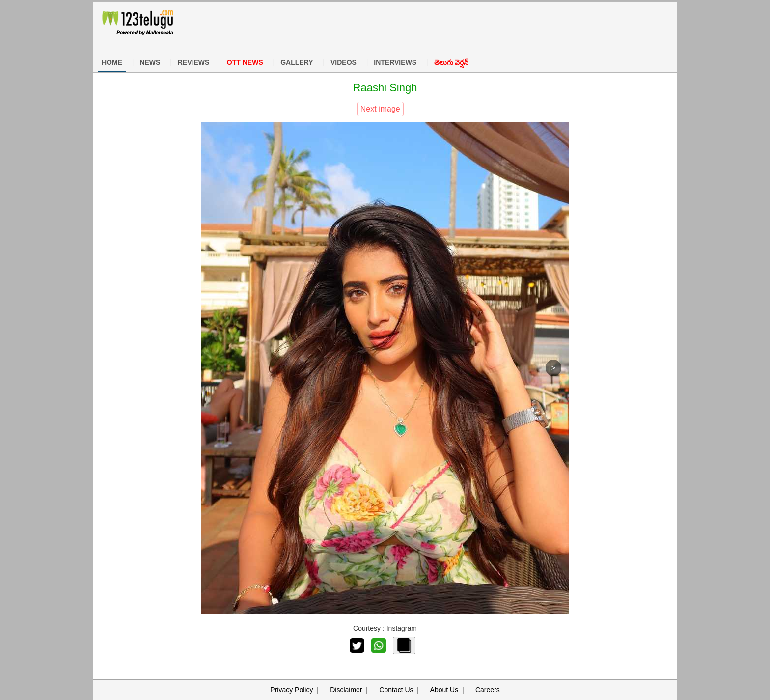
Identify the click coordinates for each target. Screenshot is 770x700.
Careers (488, 690)
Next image (380, 109)
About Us (444, 690)
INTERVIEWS (395, 62)
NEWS (150, 62)
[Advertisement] (380, 27)
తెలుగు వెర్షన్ (452, 62)
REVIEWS (194, 62)
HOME (112, 62)
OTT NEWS (245, 62)
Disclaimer (346, 690)
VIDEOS (344, 62)
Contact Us (396, 690)
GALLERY (297, 62)
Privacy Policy (291, 690)
